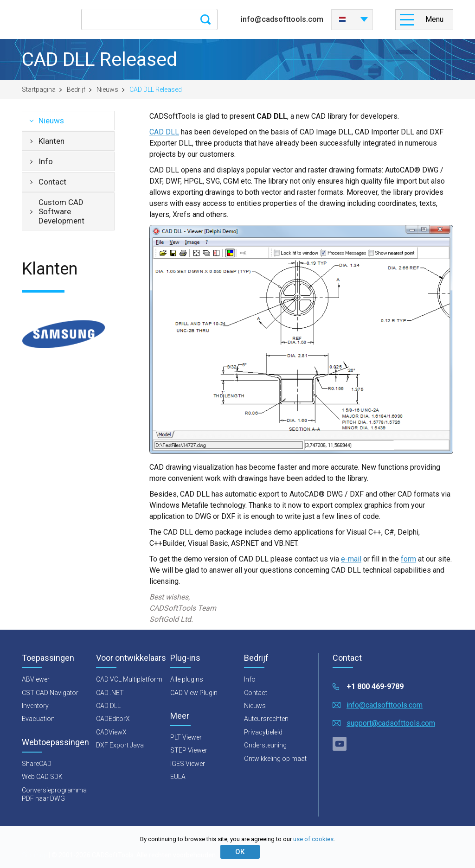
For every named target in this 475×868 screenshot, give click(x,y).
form (408, 559)
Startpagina (39, 89)
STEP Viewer (189, 750)
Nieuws (107, 89)
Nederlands (342, 19)
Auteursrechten (266, 719)
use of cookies (313, 839)
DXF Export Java (120, 745)
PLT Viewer (186, 737)
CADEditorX (113, 719)
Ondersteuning (265, 745)
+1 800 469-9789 (375, 686)
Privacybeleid (263, 732)
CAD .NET (110, 693)
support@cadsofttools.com (391, 723)
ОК (240, 852)
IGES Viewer (188, 764)
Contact (52, 182)
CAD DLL (164, 132)
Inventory (35, 706)
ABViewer (36, 679)
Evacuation (38, 719)
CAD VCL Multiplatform (129, 679)
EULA (178, 777)
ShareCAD (37, 764)
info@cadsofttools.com (282, 19)
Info (46, 161)
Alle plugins (187, 679)
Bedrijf (76, 89)
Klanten (51, 141)
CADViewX (111, 732)
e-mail (351, 559)
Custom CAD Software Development (61, 211)
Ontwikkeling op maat (275, 759)
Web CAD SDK (42, 777)
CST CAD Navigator (50, 693)
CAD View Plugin (194, 693)
